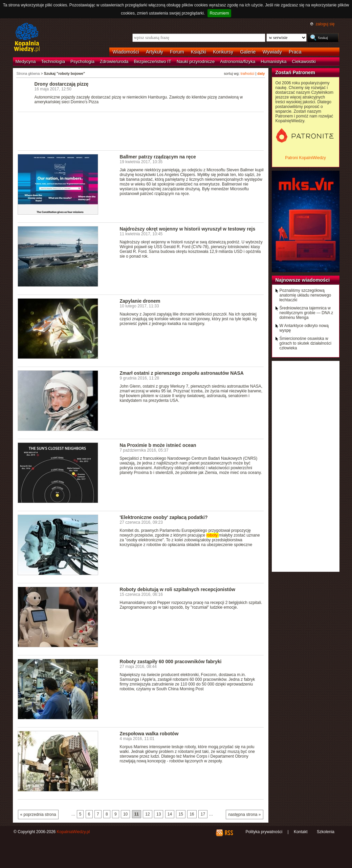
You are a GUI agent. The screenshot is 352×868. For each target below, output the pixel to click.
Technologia (53, 61)
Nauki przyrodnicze (196, 61)
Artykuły (155, 52)
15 (181, 814)
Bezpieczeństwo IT (152, 61)
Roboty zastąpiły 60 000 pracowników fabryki (171, 661)
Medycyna (26, 61)
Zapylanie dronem (140, 301)
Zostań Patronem (295, 72)
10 (125, 814)
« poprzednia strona (38, 815)
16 (192, 814)
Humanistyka (273, 61)
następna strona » (244, 815)
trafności (248, 73)
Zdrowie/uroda (114, 61)
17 (203, 814)
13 (159, 814)
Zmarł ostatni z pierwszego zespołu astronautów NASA (182, 373)
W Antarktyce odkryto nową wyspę (304, 328)
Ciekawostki (304, 61)
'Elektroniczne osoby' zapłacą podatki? (164, 517)
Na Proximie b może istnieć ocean (158, 445)
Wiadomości (126, 52)
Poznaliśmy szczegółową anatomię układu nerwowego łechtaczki (305, 295)
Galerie (248, 52)
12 (147, 814)
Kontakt (301, 832)
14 (170, 814)
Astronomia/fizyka (238, 61)
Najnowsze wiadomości (303, 280)
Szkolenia (326, 832)
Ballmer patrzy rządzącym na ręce (158, 157)
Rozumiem (219, 13)
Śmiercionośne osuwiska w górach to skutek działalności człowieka (305, 343)
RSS (229, 833)
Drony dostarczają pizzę (62, 84)
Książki (199, 52)
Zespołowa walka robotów (149, 734)
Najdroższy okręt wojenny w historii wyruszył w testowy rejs (188, 229)
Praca (295, 52)
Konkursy (223, 52)
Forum (177, 52)
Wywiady (272, 52)
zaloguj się (325, 24)
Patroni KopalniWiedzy (305, 158)
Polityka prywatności (264, 832)
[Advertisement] (141, 131)
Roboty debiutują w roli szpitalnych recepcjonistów (178, 589)
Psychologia (82, 61)
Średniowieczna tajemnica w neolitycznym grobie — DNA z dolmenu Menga (306, 313)
